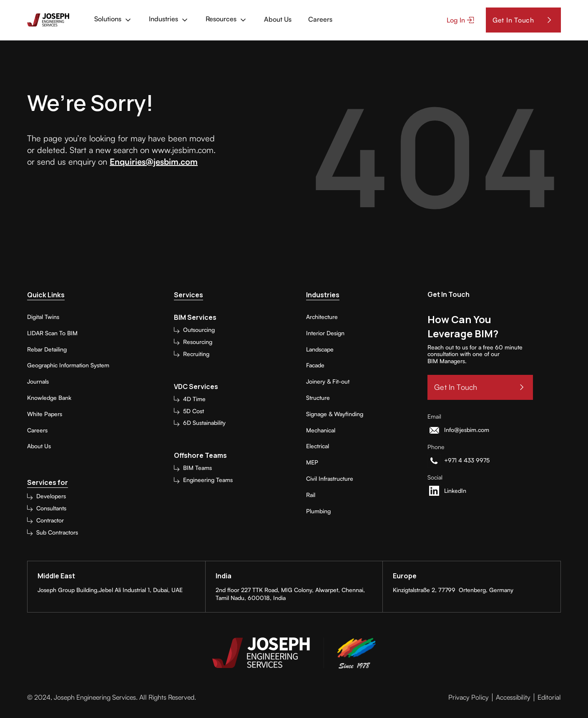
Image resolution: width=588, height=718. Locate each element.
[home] (48, 20)
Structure (318, 398)
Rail (311, 495)
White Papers (45, 414)
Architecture (322, 317)
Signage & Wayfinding (335, 414)
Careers (37, 430)
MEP (312, 462)
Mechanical (321, 430)
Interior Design (325, 333)
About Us (39, 446)
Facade (315, 365)
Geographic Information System (68, 365)
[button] (113, 20)
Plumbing (318, 511)
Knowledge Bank (49, 398)
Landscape (320, 349)
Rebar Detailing (47, 349)
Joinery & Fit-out (328, 382)
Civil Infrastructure (330, 479)
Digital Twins (43, 317)
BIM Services (195, 318)
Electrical (318, 446)
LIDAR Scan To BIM (52, 333)
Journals (38, 382)
